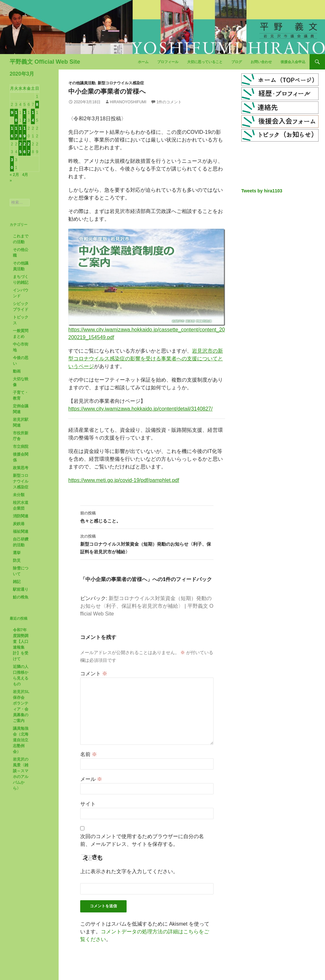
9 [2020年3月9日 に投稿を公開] (12, 113)
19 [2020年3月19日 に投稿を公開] (25, 132)
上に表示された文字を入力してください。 (129, 871)
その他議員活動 (82, 83)
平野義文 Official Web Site (45, 62)
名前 (89, 754)
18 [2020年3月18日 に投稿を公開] (20, 132)
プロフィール (168, 62)
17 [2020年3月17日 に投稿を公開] (16, 132)
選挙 (17, 553)
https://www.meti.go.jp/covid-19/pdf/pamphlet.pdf (124, 480)
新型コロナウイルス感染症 (121, 83)
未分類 (19, 495)
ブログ (237, 62)
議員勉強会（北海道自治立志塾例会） (21, 740)
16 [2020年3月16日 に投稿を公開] (12, 132)
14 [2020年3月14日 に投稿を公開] (33, 116)
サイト (88, 804)
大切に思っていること (205, 62)
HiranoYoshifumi (128, 102)
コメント (94, 674)
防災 (17, 560)
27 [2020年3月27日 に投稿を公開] (29, 148)
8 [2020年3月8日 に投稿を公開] (37, 105)
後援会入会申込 (293, 62)
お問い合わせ (261, 62)
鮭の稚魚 (21, 597)
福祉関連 (21, 532)
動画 (17, 371)
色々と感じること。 (147, 516)
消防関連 (21, 516)
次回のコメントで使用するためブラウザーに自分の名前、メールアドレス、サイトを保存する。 (142, 840)
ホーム (143, 62)
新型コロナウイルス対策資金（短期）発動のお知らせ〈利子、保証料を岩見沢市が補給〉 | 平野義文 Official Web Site (147, 606)
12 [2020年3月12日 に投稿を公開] (25, 116)
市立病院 (21, 447)
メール (91, 779)
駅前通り (21, 589)
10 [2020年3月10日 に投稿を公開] (16, 116)
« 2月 (14, 175)
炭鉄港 (19, 524)
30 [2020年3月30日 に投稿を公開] (12, 164)
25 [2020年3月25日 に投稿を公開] (20, 148)
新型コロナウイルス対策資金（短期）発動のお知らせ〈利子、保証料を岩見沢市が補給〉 (147, 543)
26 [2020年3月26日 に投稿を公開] (25, 148)
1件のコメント (169, 102)
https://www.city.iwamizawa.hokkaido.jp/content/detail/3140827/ (140, 409)
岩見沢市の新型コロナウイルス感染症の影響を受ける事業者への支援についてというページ (146, 359)
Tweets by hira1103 (262, 191)
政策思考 (21, 468)
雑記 (17, 582)
